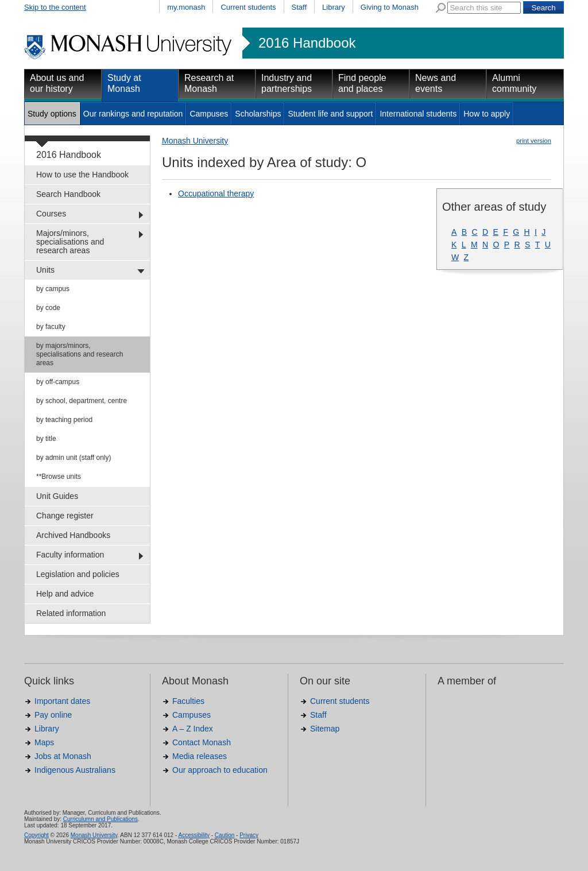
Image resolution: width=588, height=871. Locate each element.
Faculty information (70, 555)
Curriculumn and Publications (100, 819)
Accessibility (194, 835)
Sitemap (325, 729)
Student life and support (330, 114)
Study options (52, 114)
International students (418, 114)
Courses (51, 214)
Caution (225, 835)
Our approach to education (220, 770)
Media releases (200, 756)
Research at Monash (209, 83)
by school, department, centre (82, 401)
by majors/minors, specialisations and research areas (80, 354)
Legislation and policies (78, 574)
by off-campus (58, 382)
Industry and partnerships (287, 83)
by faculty (51, 327)
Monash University (195, 141)
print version (534, 141)
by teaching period (64, 420)
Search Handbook (68, 194)
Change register (65, 516)
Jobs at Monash (63, 756)
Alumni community (514, 83)
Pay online (53, 715)
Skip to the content (55, 7)
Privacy (249, 835)
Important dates (62, 701)
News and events (436, 83)
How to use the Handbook (82, 175)
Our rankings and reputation (133, 114)
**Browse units (59, 477)
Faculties (188, 701)
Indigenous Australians (75, 770)
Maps (44, 742)
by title (46, 439)
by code (48, 308)
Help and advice (65, 594)
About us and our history (57, 83)
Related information (71, 613)
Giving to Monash (390, 7)
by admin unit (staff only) (74, 458)
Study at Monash (124, 83)
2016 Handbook (307, 43)
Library (334, 7)
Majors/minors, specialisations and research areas (70, 242)
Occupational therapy (216, 193)
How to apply (487, 114)
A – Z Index (193, 729)
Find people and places (362, 83)
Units (45, 270)
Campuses (209, 114)
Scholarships (258, 114)
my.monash (186, 7)
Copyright (36, 835)
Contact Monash (202, 742)
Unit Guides (57, 496)
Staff (299, 7)
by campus (53, 289)
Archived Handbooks (73, 535)
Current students (248, 7)
